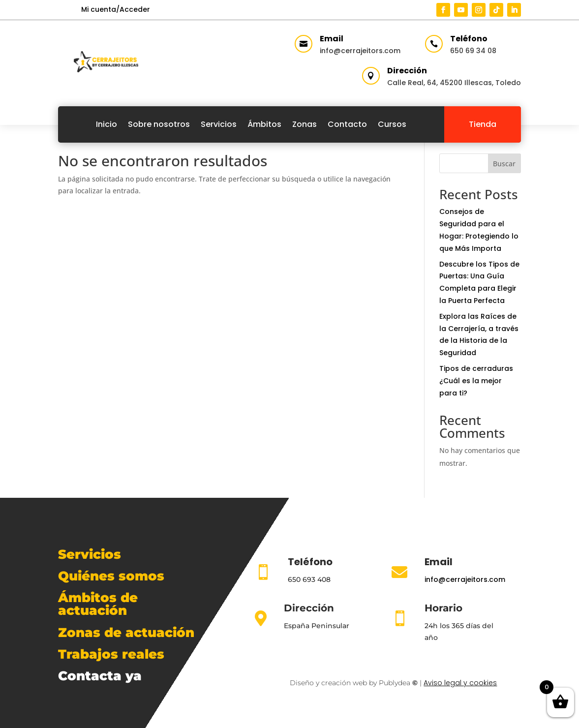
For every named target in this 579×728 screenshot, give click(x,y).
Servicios (219, 124)
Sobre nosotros (159, 124)
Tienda (483, 124)
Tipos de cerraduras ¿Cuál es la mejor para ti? (476, 381)
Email (332, 39)
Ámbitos (264, 124)
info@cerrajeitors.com (360, 51)
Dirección (407, 71)
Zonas (305, 124)
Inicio (107, 124)
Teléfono (469, 39)
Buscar (504, 164)
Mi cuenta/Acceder (116, 9)
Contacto (347, 124)
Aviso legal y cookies (460, 683)
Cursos (392, 124)
